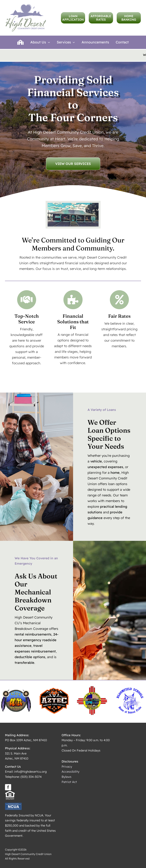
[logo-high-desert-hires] (26, 5)
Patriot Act (69, 781)
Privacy (67, 765)
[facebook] (8, 786)
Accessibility (71, 770)
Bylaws (67, 776)
